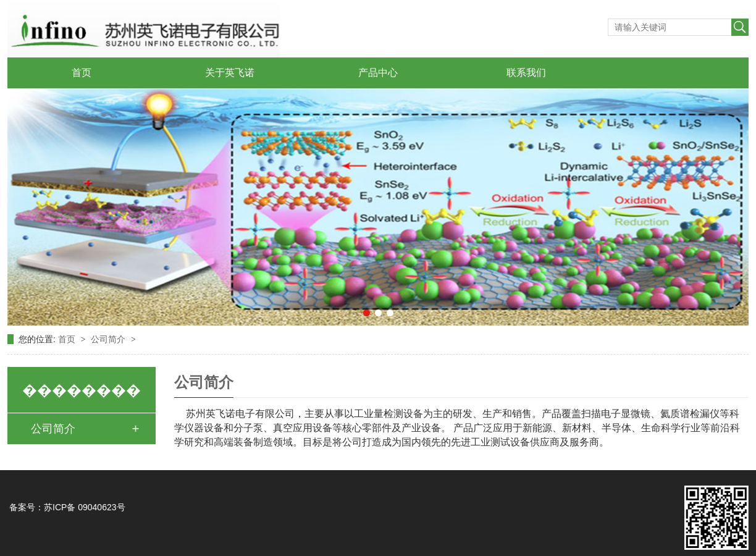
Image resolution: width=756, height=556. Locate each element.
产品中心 (378, 73)
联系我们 (526, 73)
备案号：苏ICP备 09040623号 (67, 507)
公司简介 (109, 339)
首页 (82, 73)
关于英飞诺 (230, 73)
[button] (367, 313)
